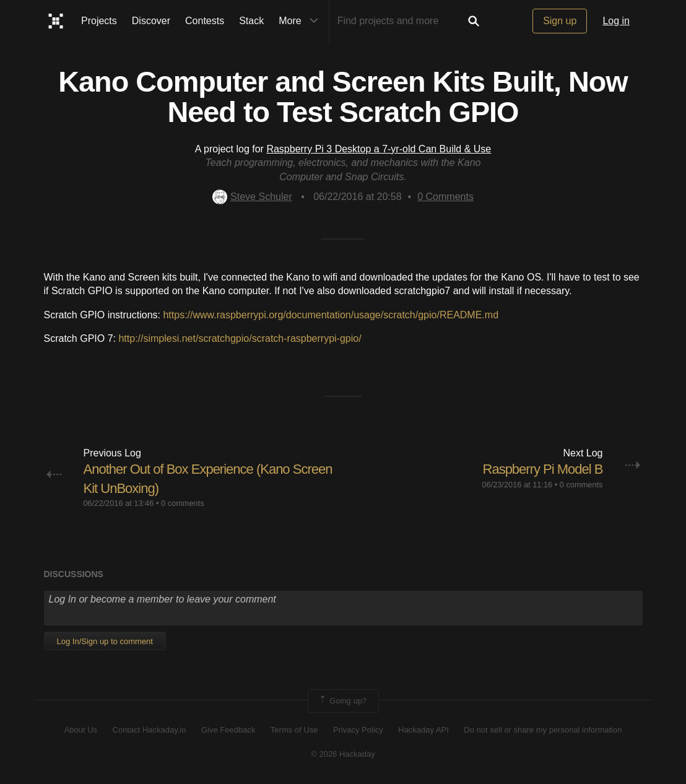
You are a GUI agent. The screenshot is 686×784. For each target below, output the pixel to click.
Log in (616, 21)
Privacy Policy (358, 730)
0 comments (183, 503)
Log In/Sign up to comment (105, 641)
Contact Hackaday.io (150, 730)
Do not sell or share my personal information (543, 730)
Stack (251, 21)
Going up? (342, 701)
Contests (205, 21)
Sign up (560, 21)
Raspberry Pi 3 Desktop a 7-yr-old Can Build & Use (379, 149)
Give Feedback (228, 730)
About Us (81, 730)
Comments (445, 197)
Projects (99, 21)
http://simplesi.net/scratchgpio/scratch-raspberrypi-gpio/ (240, 338)
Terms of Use (294, 730)
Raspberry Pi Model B (543, 469)
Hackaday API (423, 730)
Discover (151, 21)
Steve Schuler (252, 197)
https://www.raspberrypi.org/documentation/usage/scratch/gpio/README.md (331, 315)
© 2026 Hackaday (343, 754)
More (301, 21)
